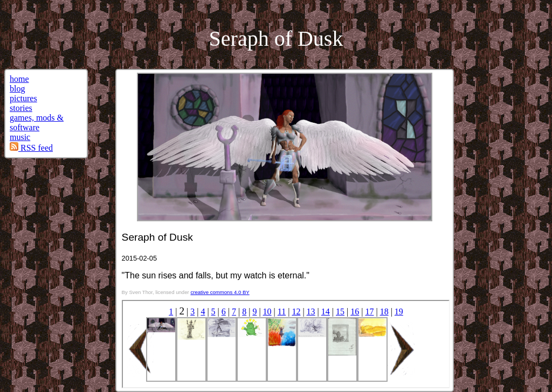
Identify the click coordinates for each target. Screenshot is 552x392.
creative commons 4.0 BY (220, 292)
